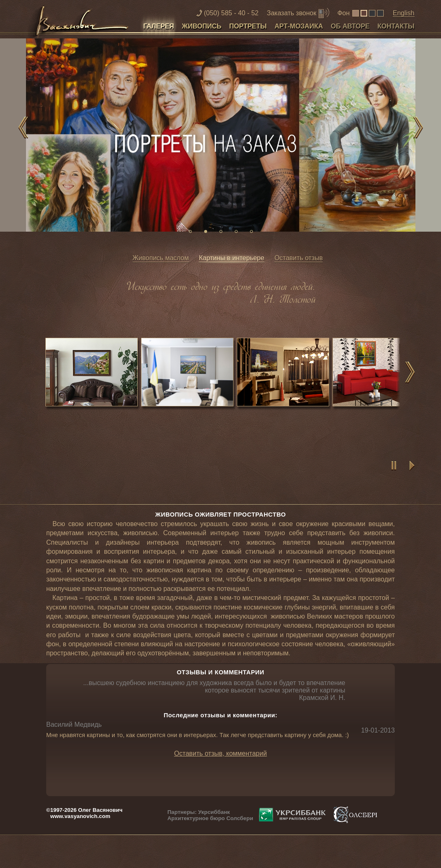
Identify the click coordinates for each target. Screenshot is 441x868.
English (403, 13)
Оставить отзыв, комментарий (220, 753)
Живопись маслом (161, 258)
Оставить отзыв (298, 258)
